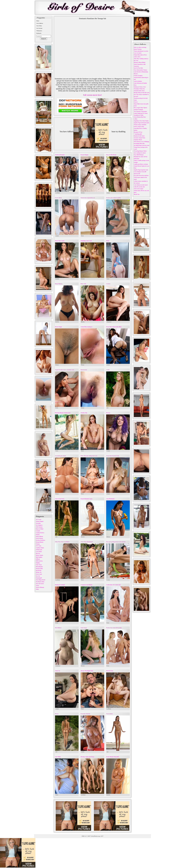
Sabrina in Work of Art (140, 87)
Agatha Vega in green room (141, 170)
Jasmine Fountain (138, 109)
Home (38, 21)
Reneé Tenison (138, 49)
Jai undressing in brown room (142, 145)
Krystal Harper (84, 155)
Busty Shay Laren (60, 241)
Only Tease (39, 565)
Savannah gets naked (60, 456)
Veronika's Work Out (139, 89)
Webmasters (39, 31)
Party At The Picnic (111, 155)
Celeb (83, 623)
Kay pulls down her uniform (141, 175)
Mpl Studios (39, 557)
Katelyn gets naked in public (114, 198)
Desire (83, 193)
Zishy (37, 589)
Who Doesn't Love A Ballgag (141, 141)
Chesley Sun (84, 413)
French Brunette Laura (86, 499)
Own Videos (39, 26)
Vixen (37, 585)
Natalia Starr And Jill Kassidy (114, 628)
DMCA (84, 836)
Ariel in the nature (139, 189)
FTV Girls (39, 546)
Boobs (57, 279)
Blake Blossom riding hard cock (89, 456)
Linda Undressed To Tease (141, 113)
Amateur (109, 236)
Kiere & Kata (110, 671)
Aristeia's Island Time (139, 138)
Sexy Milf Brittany (139, 155)
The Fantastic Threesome (140, 111)
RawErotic (39, 570)
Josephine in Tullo (139, 115)
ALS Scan (39, 519)
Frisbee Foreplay (138, 76)
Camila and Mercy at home (141, 164)
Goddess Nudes (40, 548)
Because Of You (138, 132)
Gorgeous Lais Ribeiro (86, 585)
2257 (102, 836)
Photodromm (39, 567)
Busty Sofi (83, 284)
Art (107, 408)
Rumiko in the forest (139, 136)
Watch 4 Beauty (40, 587)
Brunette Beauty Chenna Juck (63, 413)
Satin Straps (84, 628)
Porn (57, 408)
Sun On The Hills (138, 68)
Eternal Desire (40, 542)
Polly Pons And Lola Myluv (62, 542)
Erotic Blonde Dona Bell (113, 757)
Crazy (108, 451)
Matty (108, 241)
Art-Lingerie (39, 525)
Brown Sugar (58, 327)
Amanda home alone (139, 91)
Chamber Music (138, 140)
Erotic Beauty (39, 538)
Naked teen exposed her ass (88, 198)
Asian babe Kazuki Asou (113, 456)
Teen (82, 236)
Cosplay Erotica (40, 533)
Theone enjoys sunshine (140, 125)
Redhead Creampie (60, 585)
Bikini (108, 537)
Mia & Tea (137, 194)
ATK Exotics (39, 527)
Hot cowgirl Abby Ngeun (140, 108)
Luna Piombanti (110, 499)
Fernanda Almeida (85, 714)
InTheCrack (39, 550)
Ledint (108, 370)
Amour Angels (40, 521)
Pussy (57, 365)
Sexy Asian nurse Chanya (140, 70)
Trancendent (109, 714)
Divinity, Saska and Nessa (87, 757)
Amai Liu (57, 671)
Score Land (39, 574)
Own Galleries (40, 23)
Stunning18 (39, 578)
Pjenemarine (84, 370)
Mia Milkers (58, 628)
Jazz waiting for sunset (140, 153)
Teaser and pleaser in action (141, 51)
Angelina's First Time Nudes (141, 121)
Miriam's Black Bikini (140, 62)
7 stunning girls (138, 134)
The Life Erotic (40, 583)
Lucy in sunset (138, 53)
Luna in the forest (60, 499)
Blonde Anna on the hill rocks (142, 92)
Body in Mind (40, 529)
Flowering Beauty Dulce (140, 151)
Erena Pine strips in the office (114, 327)
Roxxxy (108, 413)
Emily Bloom (39, 536)
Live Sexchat (39, 28)
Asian (108, 193)
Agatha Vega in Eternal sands (141, 123)
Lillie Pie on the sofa (139, 187)
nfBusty (38, 559)
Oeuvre (136, 102)
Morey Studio (39, 555)
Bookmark (39, 33)
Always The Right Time (87, 671)
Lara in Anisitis (138, 81)
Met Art (38, 553)
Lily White (58, 757)
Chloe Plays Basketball (87, 542)
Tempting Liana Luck (86, 241)
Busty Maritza (59, 284)
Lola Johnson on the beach (141, 185)
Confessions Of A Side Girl (113, 585)
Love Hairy (39, 551)
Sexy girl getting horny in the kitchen (116, 542)
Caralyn (108, 284)
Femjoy (38, 544)
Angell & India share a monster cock (65, 370)
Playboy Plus (39, 568)
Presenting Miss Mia (139, 143)
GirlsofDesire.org (95, 836)
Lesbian (58, 193)
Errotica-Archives (41, 540)
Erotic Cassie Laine (139, 126)
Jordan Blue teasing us (86, 327)
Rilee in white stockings (140, 47)
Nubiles (38, 563)
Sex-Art (38, 576)
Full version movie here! (92, 95)
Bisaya (57, 714)
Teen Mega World (41, 580)
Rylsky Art (39, 572)
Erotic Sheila (58, 198)
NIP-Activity (39, 561)
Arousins (38, 523)
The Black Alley (40, 582)
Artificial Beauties (60, 155)
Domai (38, 534)
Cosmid (38, 531)
